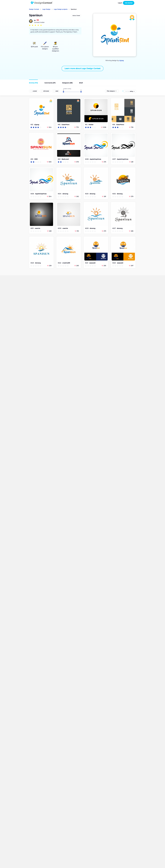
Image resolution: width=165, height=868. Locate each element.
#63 (59, 159)
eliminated (46, 91)
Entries (33, 83)
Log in (120, 3)
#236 (32, 194)
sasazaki (92, 263)
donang (65, 194)
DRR (36, 159)
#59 (32, 159)
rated (57, 91)
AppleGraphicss (95, 159)
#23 (32, 125)
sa (35, 20)
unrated (35, 91)
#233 (87, 194)
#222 (60, 263)
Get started (129, 3)
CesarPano (65, 125)
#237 (114, 159)
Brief (81, 83)
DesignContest (42, 3)
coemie (37, 228)
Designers (67, 83)
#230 (60, 228)
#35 (59, 125)
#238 (87, 159)
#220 (114, 263)
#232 (114, 194)
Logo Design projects (61, 9)
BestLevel (65, 159)
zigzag (121, 61)
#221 (87, 263)
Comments (50, 83)
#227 (114, 228)
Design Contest (34, 9)
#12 (86, 125)
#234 (60, 194)
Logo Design (46, 9)
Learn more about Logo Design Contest (82, 68)
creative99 (66, 263)
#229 (87, 228)
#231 (32, 228)
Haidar (91, 125)
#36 (114, 125)
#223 (32, 263)
